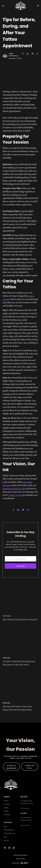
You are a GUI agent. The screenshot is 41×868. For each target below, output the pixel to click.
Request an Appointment (11, 767)
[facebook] (23, 54)
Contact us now (15, 495)
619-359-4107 (25, 808)
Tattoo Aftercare (9, 830)
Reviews (6, 840)
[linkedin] (28, 54)
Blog (5, 837)
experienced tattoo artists (14, 488)
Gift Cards (7, 815)
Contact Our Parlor (30, 767)
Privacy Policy (20, 859)
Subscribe (21, 566)
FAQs (5, 826)
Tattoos (6, 801)
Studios (6, 811)
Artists (6, 808)
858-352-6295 (25, 825)
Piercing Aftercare (9, 833)
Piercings (7, 804)
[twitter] (32, 54)
